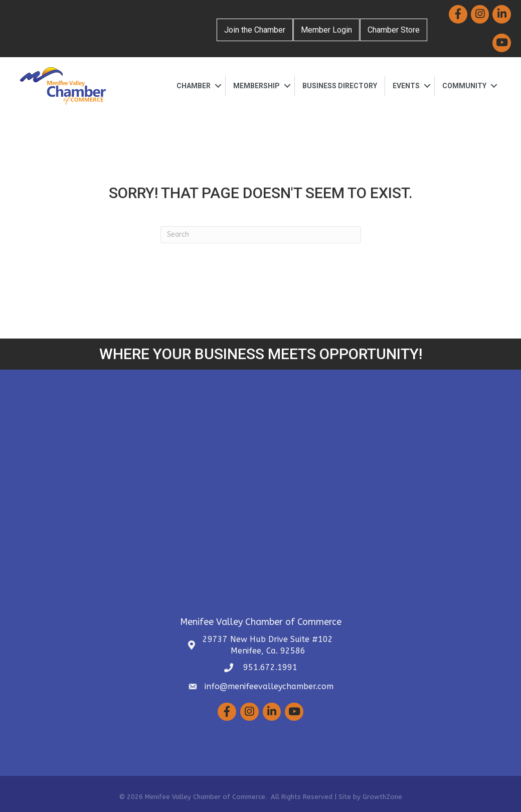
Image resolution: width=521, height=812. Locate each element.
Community (464, 86)
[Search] (261, 235)
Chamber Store (394, 30)
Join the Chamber (255, 30)
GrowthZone (382, 797)
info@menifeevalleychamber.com (269, 686)
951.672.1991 (269, 667)
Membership (256, 86)
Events (406, 86)
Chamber (194, 86)
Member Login (326, 30)
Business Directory (340, 86)
